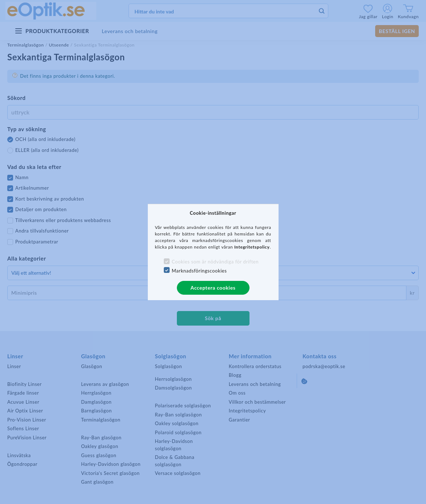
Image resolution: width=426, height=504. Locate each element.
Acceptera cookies (213, 288)
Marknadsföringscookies (199, 271)
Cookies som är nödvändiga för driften (215, 262)
